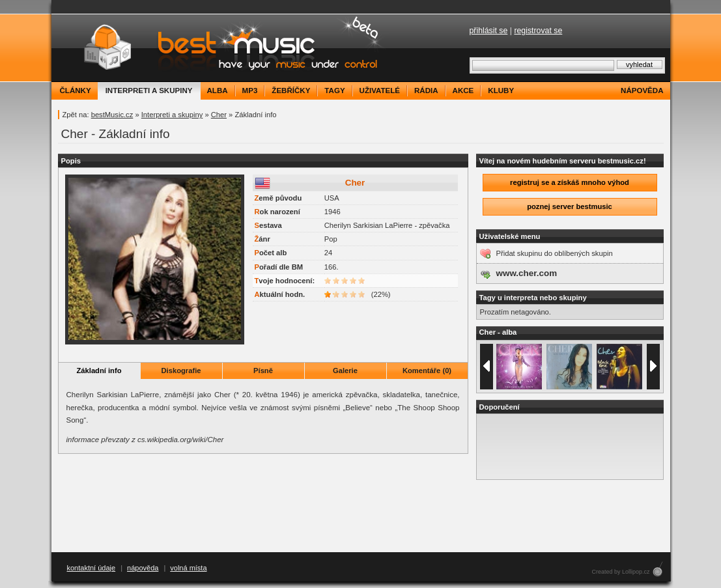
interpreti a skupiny (149, 91)
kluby (501, 91)
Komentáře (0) (427, 371)
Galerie (345, 371)
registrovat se (538, 31)
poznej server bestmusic (570, 206)
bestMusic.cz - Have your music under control (220, 48)
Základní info (99, 371)
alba (218, 91)
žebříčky (291, 91)
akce (463, 91)
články (76, 91)
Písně (263, 371)
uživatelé (380, 91)
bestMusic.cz (112, 115)
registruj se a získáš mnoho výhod (570, 182)
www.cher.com (527, 273)
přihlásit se (489, 31)
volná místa (188, 568)
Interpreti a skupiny (172, 115)
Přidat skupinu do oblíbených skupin (555, 253)
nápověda (642, 91)
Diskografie (181, 371)
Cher (219, 115)
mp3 (250, 91)
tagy (334, 91)
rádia (426, 91)
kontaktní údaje (92, 568)
